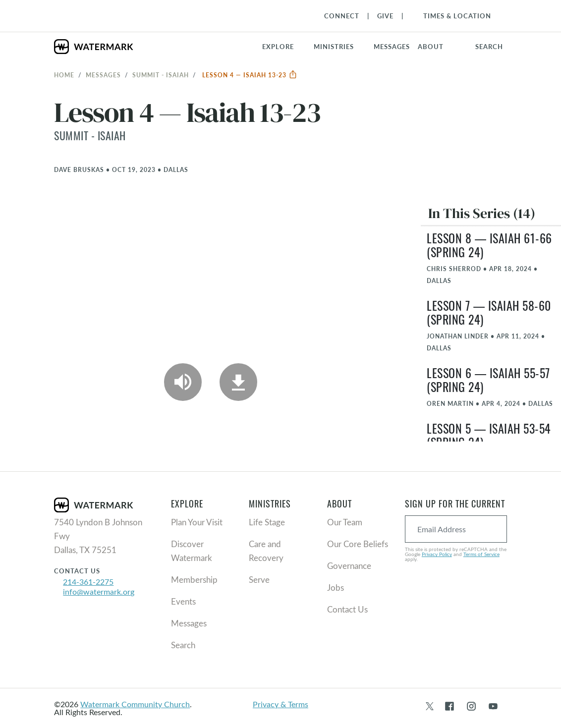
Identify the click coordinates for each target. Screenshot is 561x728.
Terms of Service (481, 554)
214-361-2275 (88, 582)
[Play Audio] (183, 382)
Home (64, 75)
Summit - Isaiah (161, 75)
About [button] (431, 47)
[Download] (238, 382)
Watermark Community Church (135, 704)
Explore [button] (278, 47)
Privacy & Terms (280, 704)
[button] (340, 47)
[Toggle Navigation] (452, 16)
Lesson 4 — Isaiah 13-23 (250, 75)
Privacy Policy (437, 554)
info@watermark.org (99, 591)
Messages (103, 75)
